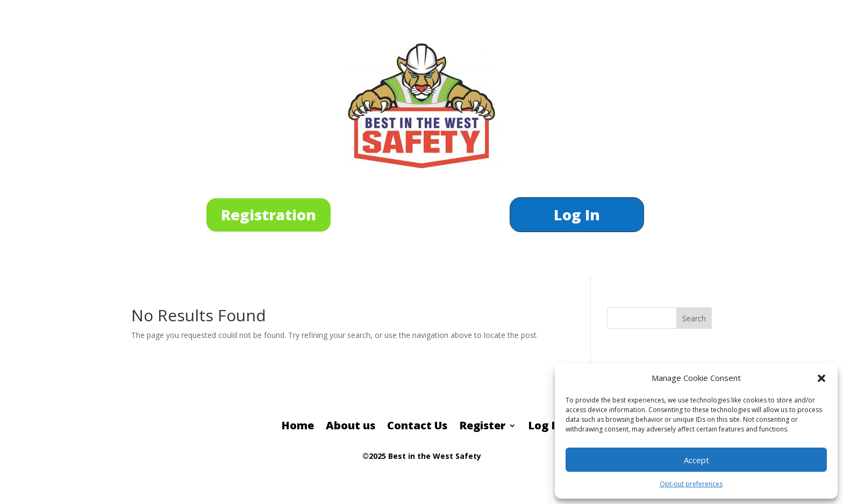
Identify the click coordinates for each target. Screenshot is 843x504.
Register (482, 427)
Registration (269, 215)
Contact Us (417, 427)
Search (694, 318)
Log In (577, 217)
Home (298, 427)
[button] (821, 378)
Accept (696, 460)
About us (351, 427)
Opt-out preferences (691, 484)
